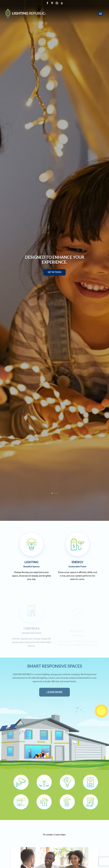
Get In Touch (54, 272)
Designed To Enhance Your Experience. (55, 260)
